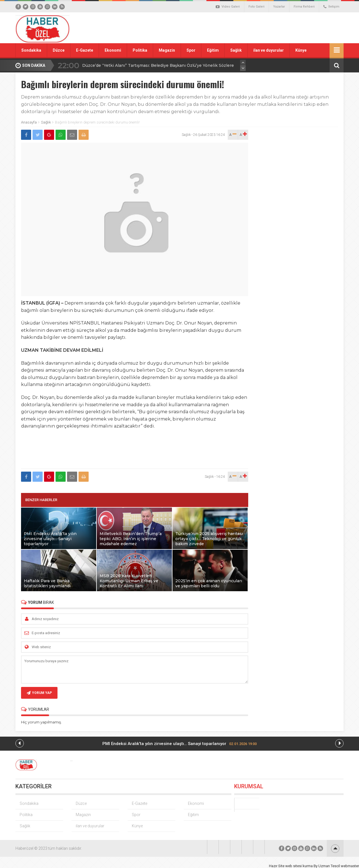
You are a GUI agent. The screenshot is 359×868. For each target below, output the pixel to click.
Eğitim (213, 50)
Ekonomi (113, 50)
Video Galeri (228, 7)
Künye (301, 50)
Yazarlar (279, 7)
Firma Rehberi (304, 7)
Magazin (167, 50)
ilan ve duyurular (269, 50)
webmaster (350, 866)
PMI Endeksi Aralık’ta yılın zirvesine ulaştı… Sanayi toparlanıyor (179, 744)
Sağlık (236, 50)
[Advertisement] (243, 28)
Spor (191, 50)
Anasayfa (29, 122)
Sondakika (31, 50)
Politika (140, 50)
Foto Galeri (256, 7)
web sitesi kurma (299, 866)
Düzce (59, 50)
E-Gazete (85, 50)
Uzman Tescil (329, 866)
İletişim (331, 7)
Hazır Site (277, 866)
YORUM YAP (39, 693)
